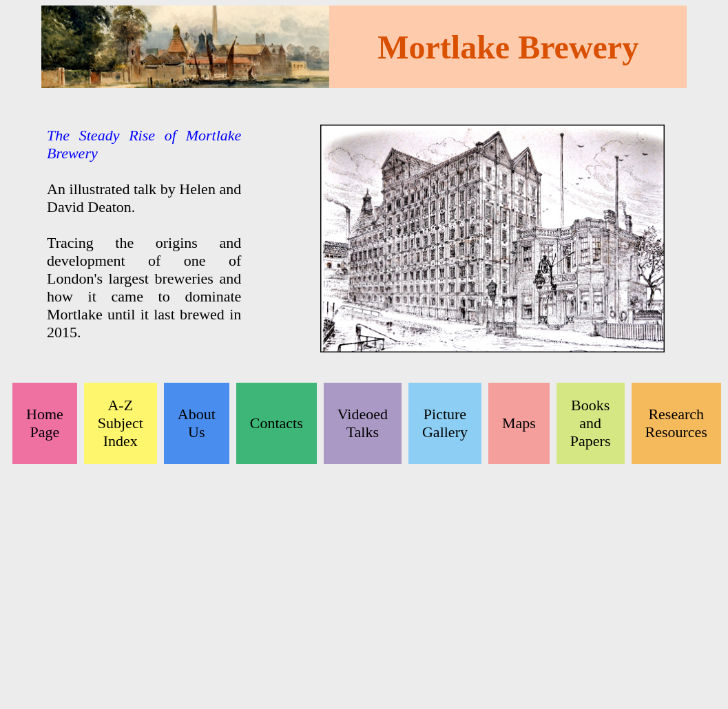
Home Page (45, 423)
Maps (519, 423)
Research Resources (676, 423)
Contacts (277, 423)
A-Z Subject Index (121, 423)
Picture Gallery (445, 423)
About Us (197, 423)
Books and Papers (591, 423)
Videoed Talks (363, 423)
